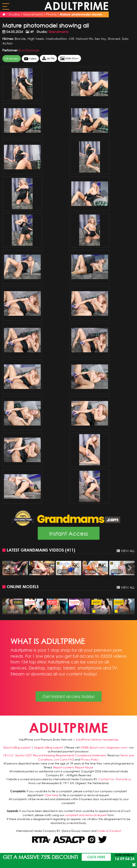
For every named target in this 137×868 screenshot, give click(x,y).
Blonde (20, 39)
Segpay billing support (48, 747)
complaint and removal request (86, 815)
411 (70, 550)
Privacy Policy (90, 759)
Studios (14, 14)
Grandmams (33, 14)
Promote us (123, 779)
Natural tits (84, 39)
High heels (36, 39)
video (30, 59)
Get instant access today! (69, 696)
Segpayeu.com (117, 747)
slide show (69, 58)
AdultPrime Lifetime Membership (97, 740)
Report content (63, 767)
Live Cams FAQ (64, 759)
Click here (52, 795)
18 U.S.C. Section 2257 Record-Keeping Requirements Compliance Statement (54, 755)
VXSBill (84, 747)
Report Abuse (84, 767)
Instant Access (69, 533)
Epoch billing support (17, 747)
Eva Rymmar (29, 50)
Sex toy (100, 39)
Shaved (114, 39)
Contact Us (106, 779)
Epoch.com (97, 747)
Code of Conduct (109, 831)
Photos (51, 14)
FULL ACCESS (12, 58)
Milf (71, 39)
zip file (48, 58)
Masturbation (56, 39)
